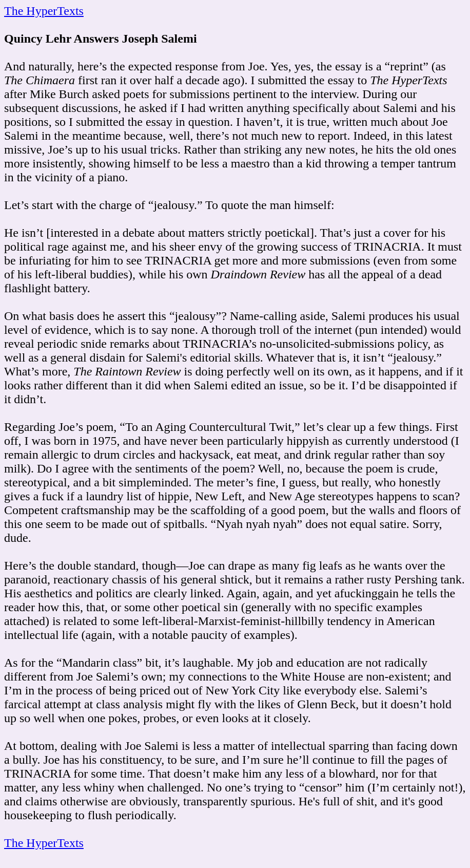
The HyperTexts (44, 11)
